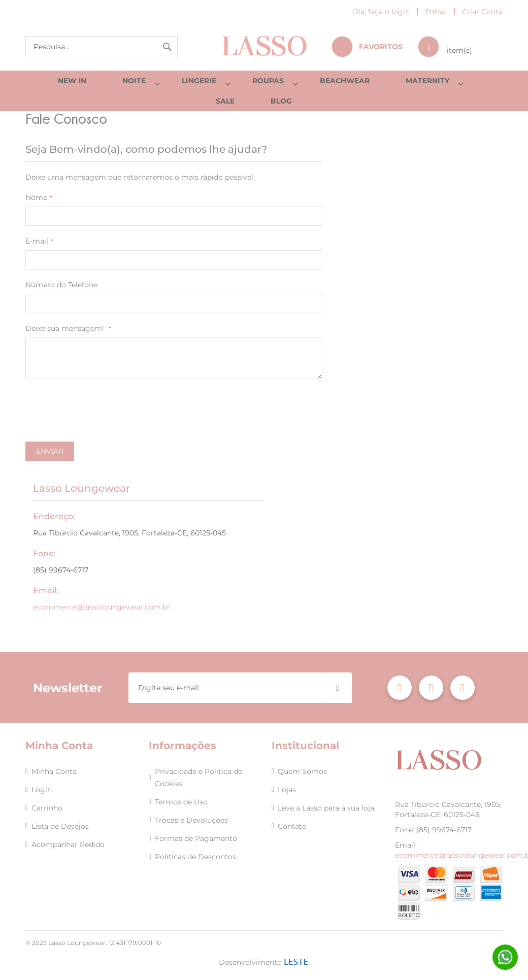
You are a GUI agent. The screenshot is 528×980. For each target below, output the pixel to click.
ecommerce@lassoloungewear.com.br (102, 617)
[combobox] (102, 47)
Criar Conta (482, 12)
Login (42, 790)
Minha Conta (54, 772)
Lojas (287, 790)
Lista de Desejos (60, 827)
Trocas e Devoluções (191, 821)
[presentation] (103, 422)
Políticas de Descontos (195, 857)
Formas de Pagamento (196, 839)
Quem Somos (302, 772)
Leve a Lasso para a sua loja (326, 808)
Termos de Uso (181, 802)
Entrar (436, 12)
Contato (292, 827)
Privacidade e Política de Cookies (199, 778)
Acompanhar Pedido (68, 845)
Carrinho (47, 808)
